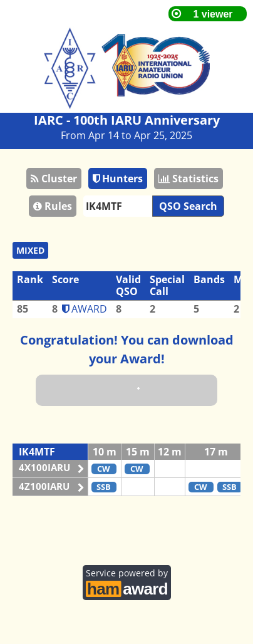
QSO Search (188, 206)
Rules (53, 206)
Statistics (188, 179)
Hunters (118, 179)
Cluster (54, 179)
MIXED (30, 250)
